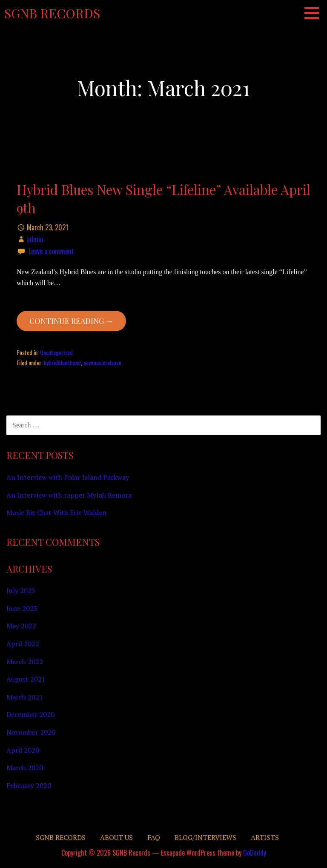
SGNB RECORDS (61, 837)
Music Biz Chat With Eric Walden (56, 513)
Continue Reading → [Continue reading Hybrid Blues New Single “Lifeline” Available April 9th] (71, 321)
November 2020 (31, 732)
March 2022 (25, 662)
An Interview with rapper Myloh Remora (69, 495)
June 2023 (22, 608)
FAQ (154, 837)
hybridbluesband (62, 362)
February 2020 (29, 785)
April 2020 (23, 750)
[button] (315, 13)
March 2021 (25, 697)
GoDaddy (255, 853)
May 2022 (21, 626)
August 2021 (26, 679)
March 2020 (25, 768)
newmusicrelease (102, 362)
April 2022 (23, 644)
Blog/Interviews (205, 837)
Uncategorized (56, 352)
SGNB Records (52, 13)
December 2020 (30, 714)
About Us (116, 837)
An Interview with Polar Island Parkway (68, 477)
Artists (265, 837)
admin (35, 239)
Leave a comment (51, 251)
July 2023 (21, 590)
